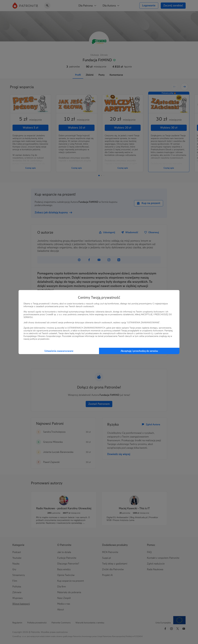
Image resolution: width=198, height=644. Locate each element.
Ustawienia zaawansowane (59, 351)
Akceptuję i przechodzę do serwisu (139, 351)
